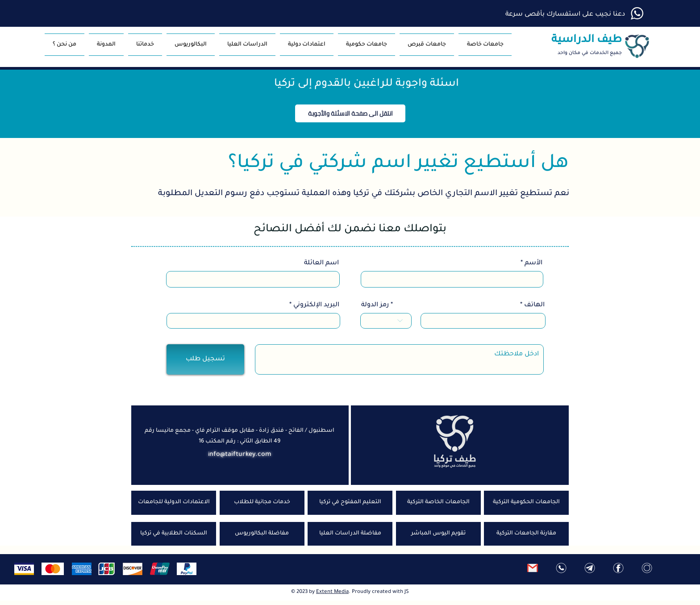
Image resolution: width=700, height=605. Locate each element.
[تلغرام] (590, 568)
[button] (427, 45)
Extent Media (332, 592)
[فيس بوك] (618, 568)
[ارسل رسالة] (533, 568)
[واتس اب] (561, 568)
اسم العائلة (321, 263)
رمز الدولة (375, 305)
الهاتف (534, 305)
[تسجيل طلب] (205, 359)
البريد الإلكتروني (316, 305)
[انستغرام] (647, 568)
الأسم (533, 263)
